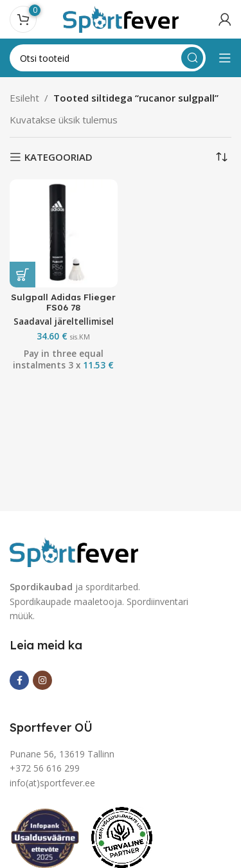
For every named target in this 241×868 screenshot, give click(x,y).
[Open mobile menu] (225, 58)
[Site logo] (121, 18)
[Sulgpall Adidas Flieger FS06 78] (64, 233)
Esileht (24, 98)
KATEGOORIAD (58, 157)
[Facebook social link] (19, 680)
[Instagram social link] (42, 680)
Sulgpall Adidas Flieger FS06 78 (63, 302)
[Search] (108, 58)
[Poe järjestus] (222, 157)
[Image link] (74, 551)
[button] (22, 275)
